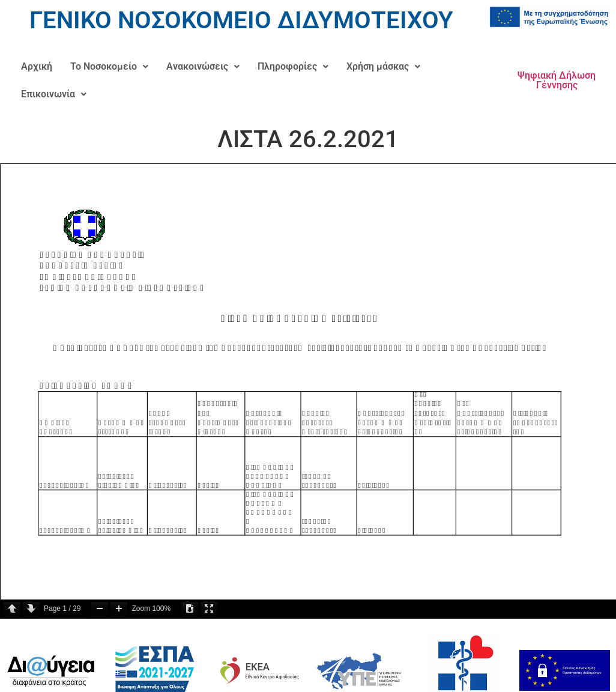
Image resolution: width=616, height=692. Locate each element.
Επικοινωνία (54, 94)
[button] (109, 67)
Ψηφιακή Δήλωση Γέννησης (557, 80)
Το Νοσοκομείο (109, 66)
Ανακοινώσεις (203, 66)
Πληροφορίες (293, 66)
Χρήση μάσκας (383, 66)
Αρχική (37, 66)
